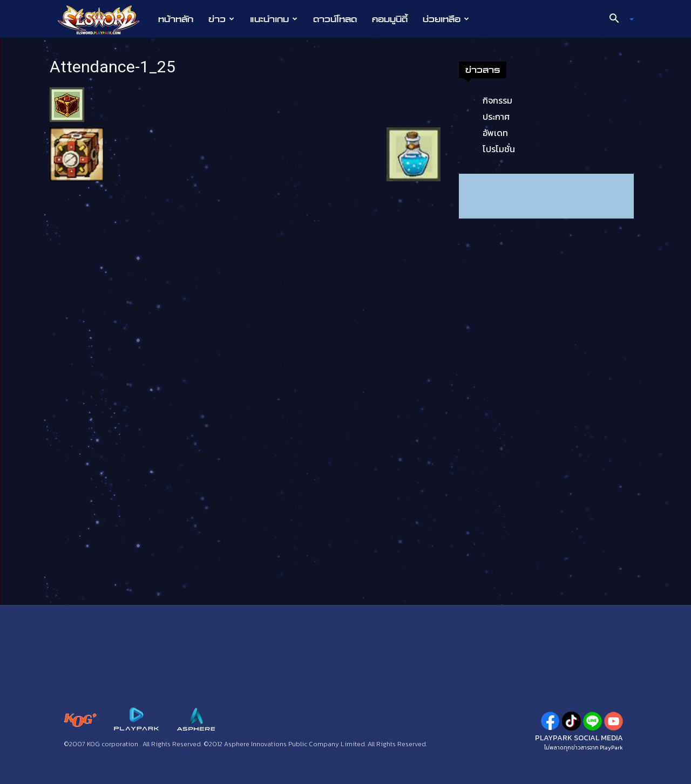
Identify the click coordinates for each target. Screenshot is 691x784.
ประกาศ (496, 117)
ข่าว (221, 19)
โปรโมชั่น (499, 149)
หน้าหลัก (176, 19)
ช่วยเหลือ (446, 19)
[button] (618, 19)
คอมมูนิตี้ (390, 19)
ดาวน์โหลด (335, 19)
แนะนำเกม (274, 19)
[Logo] (104, 19)
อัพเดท (495, 133)
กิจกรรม (497, 100)
